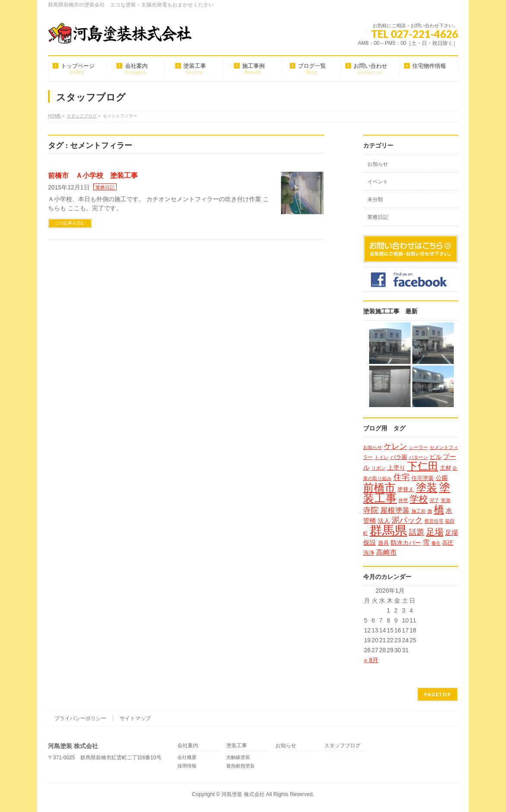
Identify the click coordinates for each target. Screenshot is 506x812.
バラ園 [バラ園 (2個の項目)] (399, 457)
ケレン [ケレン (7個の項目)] (395, 446)
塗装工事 (237, 746)
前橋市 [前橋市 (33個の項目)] (379, 487)
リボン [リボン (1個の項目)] (378, 468)
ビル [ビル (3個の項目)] (436, 457)
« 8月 (371, 660)
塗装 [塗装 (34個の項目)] (427, 487)
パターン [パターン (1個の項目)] (418, 457)
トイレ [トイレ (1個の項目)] (381, 457)
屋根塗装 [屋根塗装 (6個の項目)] (395, 510)
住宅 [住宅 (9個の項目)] (402, 477)
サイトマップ (135, 718)
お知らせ (378, 164)
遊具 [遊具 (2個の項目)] (383, 543)
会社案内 (188, 746)
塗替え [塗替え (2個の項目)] (406, 489)
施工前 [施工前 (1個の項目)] (419, 511)
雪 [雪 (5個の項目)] (426, 542)
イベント (378, 182)
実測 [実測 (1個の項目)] (446, 500)
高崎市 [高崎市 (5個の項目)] (386, 552)
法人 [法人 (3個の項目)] (384, 521)
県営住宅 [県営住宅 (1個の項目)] (434, 521)
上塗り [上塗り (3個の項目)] (396, 468)
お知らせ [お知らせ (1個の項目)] (373, 447)
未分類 (375, 199)
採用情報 (187, 766)
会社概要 (187, 757)
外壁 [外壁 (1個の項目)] (403, 500)
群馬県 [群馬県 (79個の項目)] (388, 530)
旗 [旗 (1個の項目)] (430, 511)
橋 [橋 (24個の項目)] (439, 509)
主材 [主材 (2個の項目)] (446, 468)
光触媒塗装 (238, 757)
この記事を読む (70, 223)
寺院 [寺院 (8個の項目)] (371, 510)
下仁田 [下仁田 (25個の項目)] (423, 466)
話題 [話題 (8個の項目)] (417, 532)
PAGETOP (438, 694)
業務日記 (105, 187)
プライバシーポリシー (80, 718)
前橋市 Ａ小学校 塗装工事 (93, 175)
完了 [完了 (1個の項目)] (434, 500)
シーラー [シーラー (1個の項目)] (418, 447)
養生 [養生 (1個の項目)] (436, 543)
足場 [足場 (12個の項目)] (435, 532)
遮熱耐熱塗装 (240, 766)
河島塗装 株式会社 (243, 794)
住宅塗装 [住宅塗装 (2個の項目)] (423, 478)
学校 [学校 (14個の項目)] (419, 499)
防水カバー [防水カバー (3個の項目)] (406, 543)
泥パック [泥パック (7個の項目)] (407, 520)
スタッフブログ (342, 746)
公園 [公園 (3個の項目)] (442, 478)
